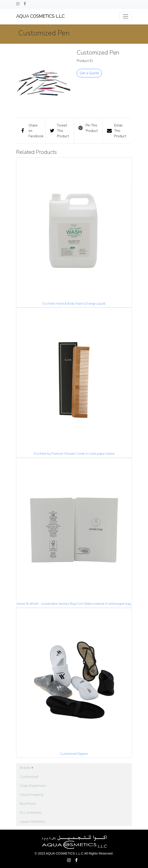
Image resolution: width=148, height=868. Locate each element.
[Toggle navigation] (126, 16)
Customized (29, 777)
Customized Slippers (74, 754)
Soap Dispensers (33, 786)
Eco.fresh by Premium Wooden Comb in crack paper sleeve (74, 454)
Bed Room (28, 804)
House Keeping (32, 795)
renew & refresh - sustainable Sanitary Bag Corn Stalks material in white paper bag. (74, 604)
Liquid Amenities (33, 822)
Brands (26, 768)
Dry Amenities (31, 813)
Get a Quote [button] (89, 73)
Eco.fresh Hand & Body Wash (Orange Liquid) (74, 304)
